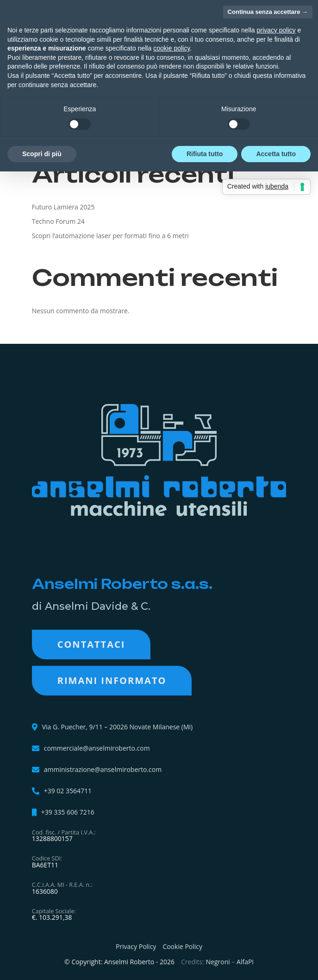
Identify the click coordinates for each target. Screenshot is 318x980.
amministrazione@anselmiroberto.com (103, 770)
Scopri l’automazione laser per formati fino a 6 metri (110, 236)
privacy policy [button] (276, 30)
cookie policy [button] (171, 48)
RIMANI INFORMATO (112, 680)
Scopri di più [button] (42, 154)
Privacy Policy (136, 946)
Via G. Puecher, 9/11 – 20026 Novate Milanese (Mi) (118, 727)
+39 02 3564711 (68, 791)
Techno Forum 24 (58, 221)
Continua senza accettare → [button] (268, 12)
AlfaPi (245, 962)
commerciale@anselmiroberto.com (97, 748)
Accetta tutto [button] (276, 154)
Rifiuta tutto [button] (205, 154)
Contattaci (91, 644)
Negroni (218, 962)
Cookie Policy (182, 946)
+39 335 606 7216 (68, 812)
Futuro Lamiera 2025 (63, 207)
